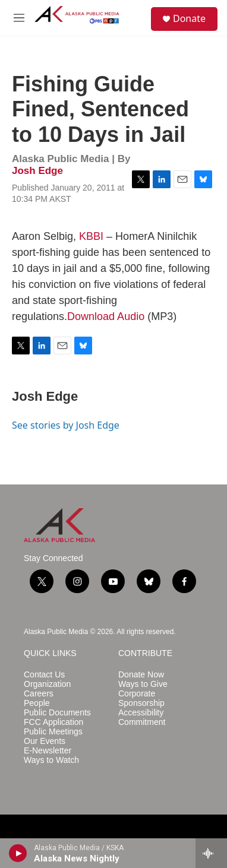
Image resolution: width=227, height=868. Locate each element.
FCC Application (53, 722)
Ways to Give (143, 684)
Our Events (45, 741)
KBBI (91, 236)
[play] (18, 853)
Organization (47, 684)
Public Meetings (53, 732)
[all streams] (211, 853)
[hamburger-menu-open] (19, 18)
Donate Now (141, 675)
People (37, 703)
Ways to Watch (51, 760)
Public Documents (57, 713)
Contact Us (44, 675)
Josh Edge (37, 171)
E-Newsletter (48, 751)
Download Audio (106, 316)
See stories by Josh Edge (66, 425)
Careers (39, 694)
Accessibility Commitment (142, 717)
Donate (189, 18)
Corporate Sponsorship (141, 698)
